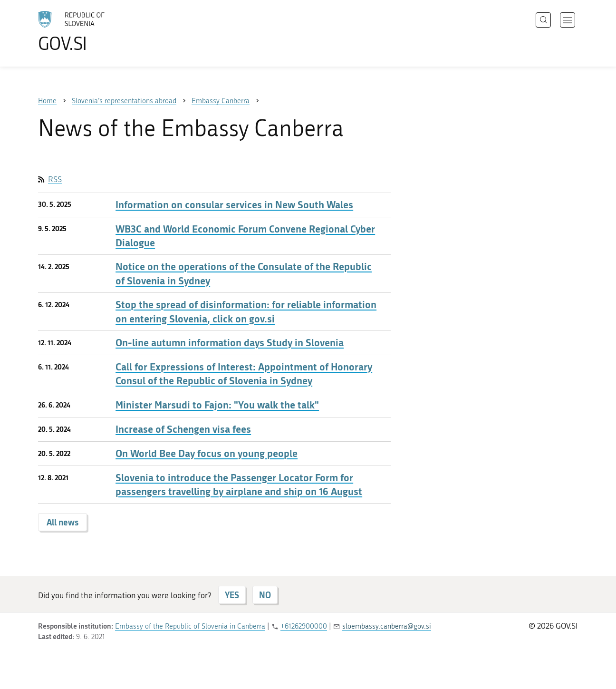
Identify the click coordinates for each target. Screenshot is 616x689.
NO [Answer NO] (265, 595)
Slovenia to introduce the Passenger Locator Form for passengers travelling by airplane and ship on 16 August (239, 485)
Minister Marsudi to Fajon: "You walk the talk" (217, 405)
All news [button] (63, 522)
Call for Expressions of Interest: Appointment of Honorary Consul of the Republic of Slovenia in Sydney (244, 374)
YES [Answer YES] (232, 595)
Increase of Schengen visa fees (183, 429)
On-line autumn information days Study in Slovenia (230, 343)
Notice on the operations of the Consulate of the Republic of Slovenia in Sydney (244, 273)
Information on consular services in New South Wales (234, 205)
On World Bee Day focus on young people (207, 453)
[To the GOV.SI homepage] (98, 31)
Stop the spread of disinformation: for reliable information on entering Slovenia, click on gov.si (246, 311)
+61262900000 (304, 626)
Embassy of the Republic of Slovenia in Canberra (190, 626)
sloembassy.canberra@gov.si (387, 626)
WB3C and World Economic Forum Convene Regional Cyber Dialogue (245, 236)
